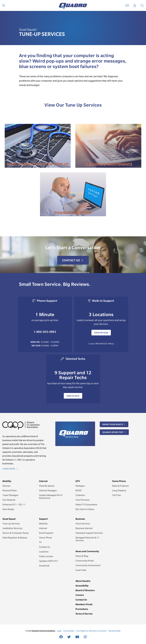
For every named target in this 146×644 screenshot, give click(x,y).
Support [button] (43, 519)
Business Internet (84, 528)
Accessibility (82, 586)
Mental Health (115, 631)
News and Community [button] (87, 551)
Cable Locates (46, 556)
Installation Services (12, 528)
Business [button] (80, 519)
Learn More (10, 469)
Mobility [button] (7, 481)
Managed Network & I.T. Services (88, 539)
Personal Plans (10, 490)
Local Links (81, 570)
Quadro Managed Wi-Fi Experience (51, 497)
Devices (6, 486)
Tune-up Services (11, 524)
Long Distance (119, 490)
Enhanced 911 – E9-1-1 (14, 505)
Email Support (46, 533)
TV (40, 542)
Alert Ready (8, 509)
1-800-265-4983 (45, 332)
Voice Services (83, 524)
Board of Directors (85, 590)
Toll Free (116, 495)
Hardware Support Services (89, 533)
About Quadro (83, 581)
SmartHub (44, 566)
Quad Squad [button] (9, 519)
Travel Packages (10, 495)
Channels (80, 495)
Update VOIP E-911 (49, 561)
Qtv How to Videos (85, 509)
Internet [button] (43, 481)
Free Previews (82, 500)
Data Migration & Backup (15, 538)
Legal (59, 631)
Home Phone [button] (119, 481)
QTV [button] (78, 481)
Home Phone (46, 538)
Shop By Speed (47, 486)
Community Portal (85, 561)
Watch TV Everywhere (86, 505)
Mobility (43, 524)
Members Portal (84, 604)
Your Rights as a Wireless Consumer (91, 631)
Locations (44, 552)
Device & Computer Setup (16, 533)
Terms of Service (84, 614)
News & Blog (82, 556)
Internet (43, 528)
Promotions (82, 609)
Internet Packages (48, 490)
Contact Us (73, 260)
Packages (80, 486)
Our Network (9, 500)
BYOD (78, 490)
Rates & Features (120, 486)
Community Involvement (88, 565)
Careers (80, 595)
